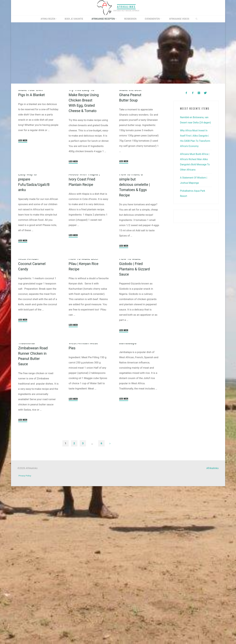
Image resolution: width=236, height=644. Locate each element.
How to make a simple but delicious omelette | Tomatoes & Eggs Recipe (135, 266)
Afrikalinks (126, 7)
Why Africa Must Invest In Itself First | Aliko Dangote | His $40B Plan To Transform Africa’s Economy (195, 146)
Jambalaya (128, 501)
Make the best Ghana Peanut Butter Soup (131, 133)
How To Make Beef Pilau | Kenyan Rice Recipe (84, 384)
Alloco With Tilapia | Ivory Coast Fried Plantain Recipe (84, 261)
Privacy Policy (25, 634)
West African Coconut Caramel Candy (33, 384)
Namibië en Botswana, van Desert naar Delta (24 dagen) (195, 122)
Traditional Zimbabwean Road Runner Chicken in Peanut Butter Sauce (34, 512)
